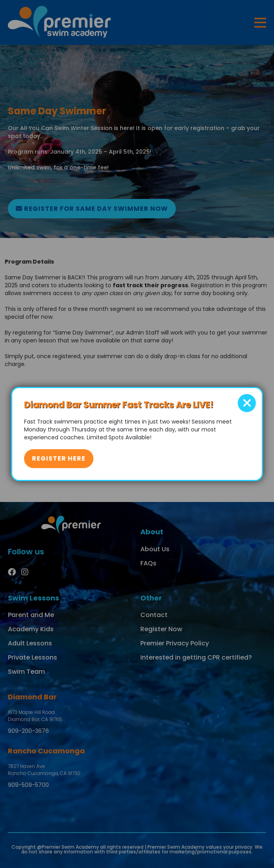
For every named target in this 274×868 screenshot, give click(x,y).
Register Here (59, 458)
